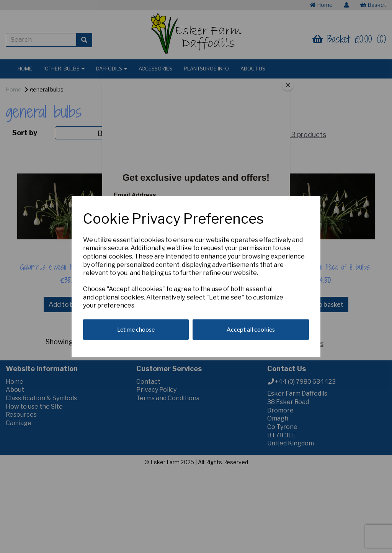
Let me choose (136, 329)
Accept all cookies (251, 329)
